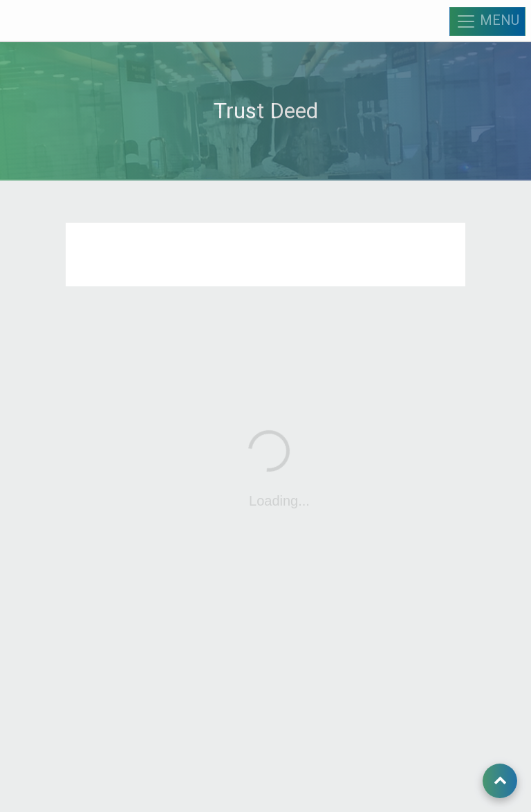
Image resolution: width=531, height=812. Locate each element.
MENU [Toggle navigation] (487, 21)
